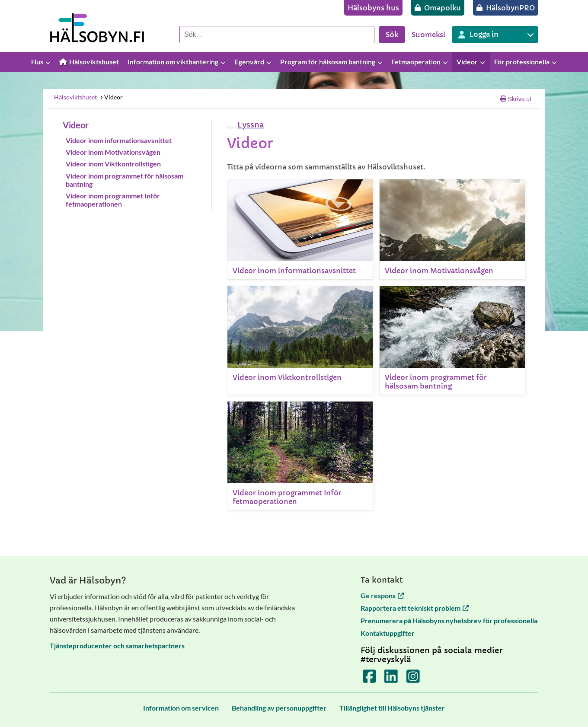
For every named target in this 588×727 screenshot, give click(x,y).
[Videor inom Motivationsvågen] (452, 229)
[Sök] (277, 35)
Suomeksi (428, 35)
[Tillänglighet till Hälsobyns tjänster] (392, 708)
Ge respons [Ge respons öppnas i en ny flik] (382, 595)
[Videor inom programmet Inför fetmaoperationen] (300, 456)
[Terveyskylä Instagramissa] (413, 679)
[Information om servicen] (181, 708)
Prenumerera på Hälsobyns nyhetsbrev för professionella (449, 620)
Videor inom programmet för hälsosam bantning (125, 180)
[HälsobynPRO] (506, 8)
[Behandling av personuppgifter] (279, 708)
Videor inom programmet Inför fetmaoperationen (113, 200)
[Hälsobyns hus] (373, 8)
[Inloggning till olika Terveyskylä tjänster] (495, 35)
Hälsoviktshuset (75, 97)
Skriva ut (516, 99)
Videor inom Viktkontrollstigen (113, 164)
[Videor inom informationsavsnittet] (300, 229)
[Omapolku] (438, 8)
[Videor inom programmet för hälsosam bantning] (452, 340)
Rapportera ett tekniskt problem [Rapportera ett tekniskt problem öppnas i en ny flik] (415, 608)
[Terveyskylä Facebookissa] (369, 679)
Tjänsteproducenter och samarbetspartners (117, 646)
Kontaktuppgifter (388, 633)
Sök (392, 35)
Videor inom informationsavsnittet (119, 140)
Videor (111, 97)
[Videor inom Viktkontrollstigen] (300, 340)
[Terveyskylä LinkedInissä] (391, 679)
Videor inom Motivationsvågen (113, 152)
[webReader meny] (230, 128)
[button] (250, 125)
